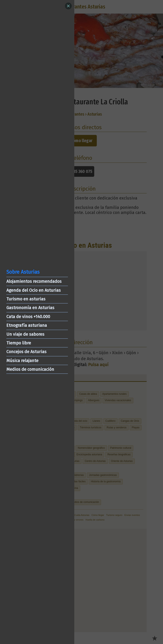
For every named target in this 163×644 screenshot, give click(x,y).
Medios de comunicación (30, 369)
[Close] (68, 6)
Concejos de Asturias (26, 352)
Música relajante (22, 361)
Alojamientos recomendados (34, 281)
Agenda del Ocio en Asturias (34, 290)
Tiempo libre (19, 343)
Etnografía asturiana (27, 325)
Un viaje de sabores (25, 334)
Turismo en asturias (26, 299)
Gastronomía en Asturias (30, 308)
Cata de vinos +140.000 (28, 317)
